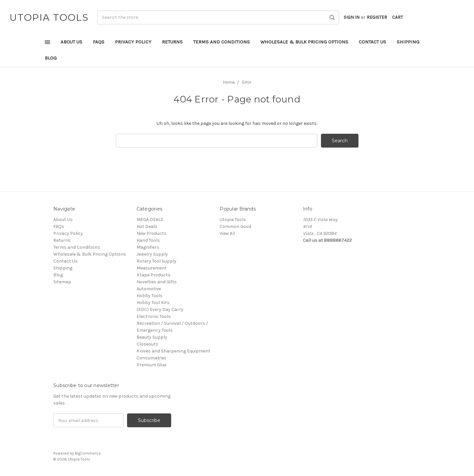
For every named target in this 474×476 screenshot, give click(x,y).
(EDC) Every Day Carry (160, 309)
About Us (71, 42)
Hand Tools (148, 240)
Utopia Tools (233, 220)
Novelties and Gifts (157, 282)
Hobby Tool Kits (153, 303)
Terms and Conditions (222, 42)
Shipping (408, 42)
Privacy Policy (133, 42)
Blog (51, 58)
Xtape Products (154, 275)
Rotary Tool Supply (157, 261)
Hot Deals (147, 226)
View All (227, 233)
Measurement (152, 268)
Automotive (149, 289)
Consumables (152, 358)
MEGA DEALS (150, 220)
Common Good (235, 226)
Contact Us (372, 42)
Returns (172, 42)
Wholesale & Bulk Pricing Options (304, 42)
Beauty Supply (152, 337)
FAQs (99, 42)
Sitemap (62, 282)
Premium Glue (151, 365)
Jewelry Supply (152, 254)
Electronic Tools (154, 316)
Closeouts (147, 344)
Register (377, 17)
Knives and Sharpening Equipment (173, 351)
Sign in (352, 17)
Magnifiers (148, 247)
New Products (152, 233)
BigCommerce (88, 453)
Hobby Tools (150, 296)
